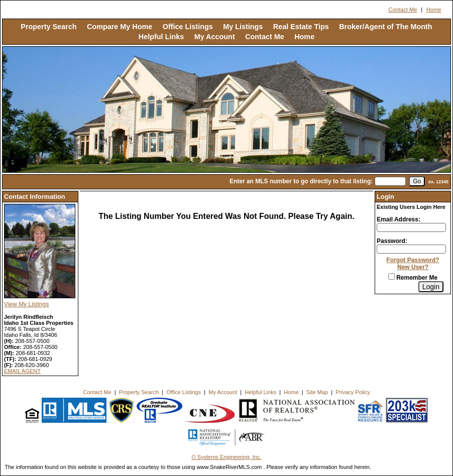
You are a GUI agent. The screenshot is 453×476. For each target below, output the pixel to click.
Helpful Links (161, 37)
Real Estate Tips (301, 27)
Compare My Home (120, 27)
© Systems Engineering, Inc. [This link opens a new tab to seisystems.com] (227, 457)
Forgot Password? (413, 260)
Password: (392, 241)
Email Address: (399, 219)
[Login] (431, 287)
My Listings (243, 27)
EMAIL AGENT (22, 371)
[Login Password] (411, 249)
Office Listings (188, 27)
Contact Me (403, 10)
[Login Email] (411, 227)
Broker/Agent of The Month (385, 27)
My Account (215, 37)
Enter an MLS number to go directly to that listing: (301, 181)
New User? (413, 267)
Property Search (48, 27)
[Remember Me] (391, 276)
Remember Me (413, 278)
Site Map (317, 392)
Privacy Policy (353, 392)
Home (434, 10)
